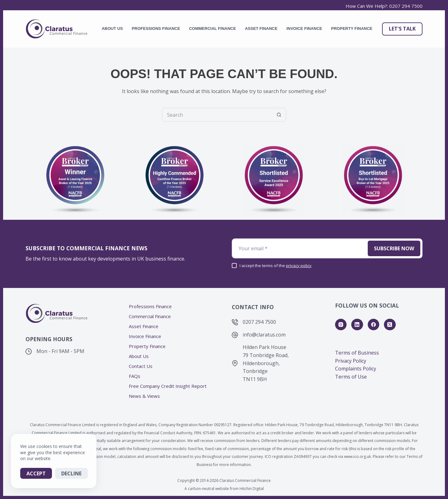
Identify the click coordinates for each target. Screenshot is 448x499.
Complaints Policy (356, 369)
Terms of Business (357, 353)
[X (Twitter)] (390, 325)
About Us (112, 28)
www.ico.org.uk (357, 457)
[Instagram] (341, 325)
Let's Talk (402, 29)
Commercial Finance (213, 28)
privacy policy (299, 266)
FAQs (135, 376)
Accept (36, 473)
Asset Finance (261, 28)
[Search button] (279, 115)
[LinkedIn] (357, 325)
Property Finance (352, 28)
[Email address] (299, 248)
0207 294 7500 (406, 6)
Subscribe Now (394, 248)
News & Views (144, 396)
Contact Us (141, 366)
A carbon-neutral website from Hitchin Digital (224, 489)
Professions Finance (156, 28)
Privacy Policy (351, 361)
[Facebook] (374, 325)
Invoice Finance (304, 28)
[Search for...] (217, 115)
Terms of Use (351, 377)
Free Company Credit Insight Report (168, 386)
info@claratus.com (264, 335)
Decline (71, 473)
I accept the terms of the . (276, 266)
